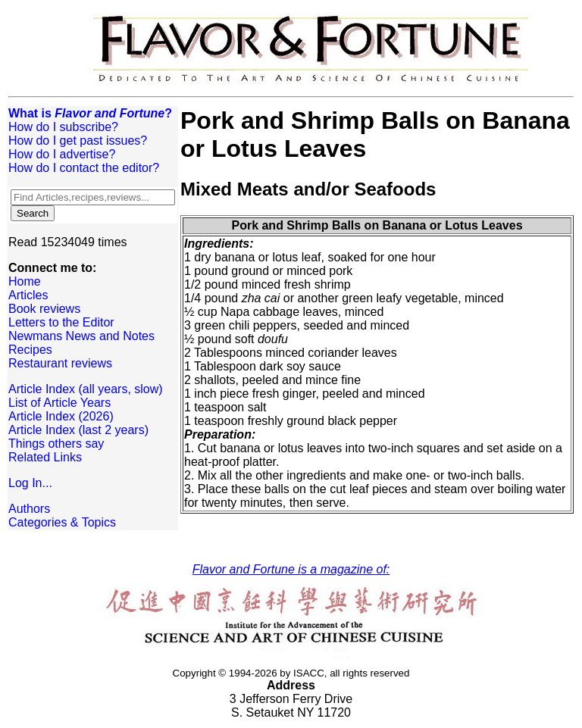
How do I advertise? (62, 154)
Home (25, 281)
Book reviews (44, 309)
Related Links (45, 457)
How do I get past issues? (78, 141)
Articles (28, 295)
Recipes (30, 350)
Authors (29, 509)
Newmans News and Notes (81, 336)
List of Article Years (59, 403)
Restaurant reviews (60, 363)
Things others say (56, 444)
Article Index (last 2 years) (78, 430)
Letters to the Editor (61, 322)
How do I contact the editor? (84, 168)
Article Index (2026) (61, 416)
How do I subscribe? (63, 127)
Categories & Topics (62, 522)
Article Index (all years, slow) (86, 389)
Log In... (30, 483)
